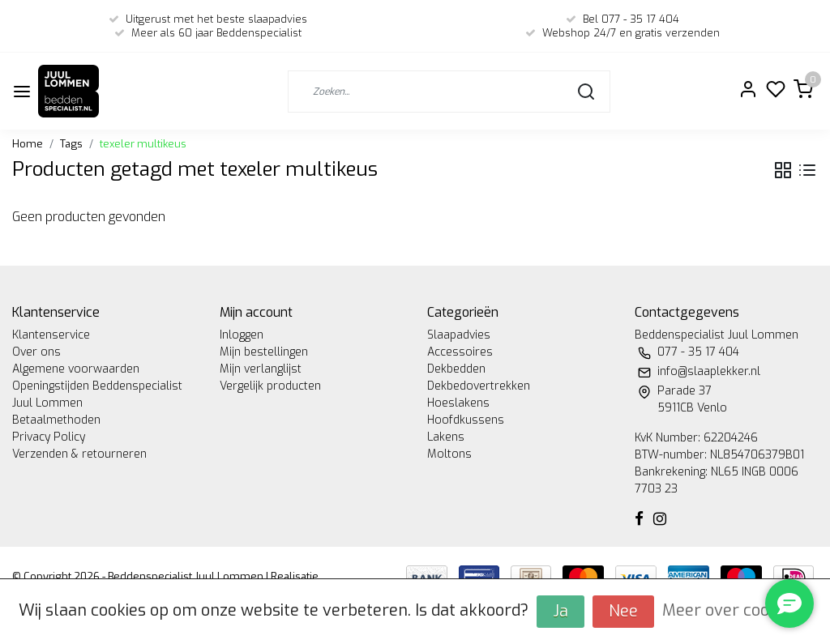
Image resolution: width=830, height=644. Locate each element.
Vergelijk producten (270, 386)
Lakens (446, 437)
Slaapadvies (459, 335)
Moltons (449, 454)
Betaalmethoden (56, 420)
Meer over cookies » (737, 610)
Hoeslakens (458, 403)
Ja (560, 611)
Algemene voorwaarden (76, 369)
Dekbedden (456, 369)
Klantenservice (51, 335)
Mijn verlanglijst (261, 369)
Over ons (36, 352)
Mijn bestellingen (264, 352)
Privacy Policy (49, 437)
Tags (71, 144)
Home (28, 144)
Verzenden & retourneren (79, 454)
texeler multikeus (143, 144)
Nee (623, 611)
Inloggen (242, 335)
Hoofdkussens (466, 420)
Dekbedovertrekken (479, 386)
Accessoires (460, 352)
